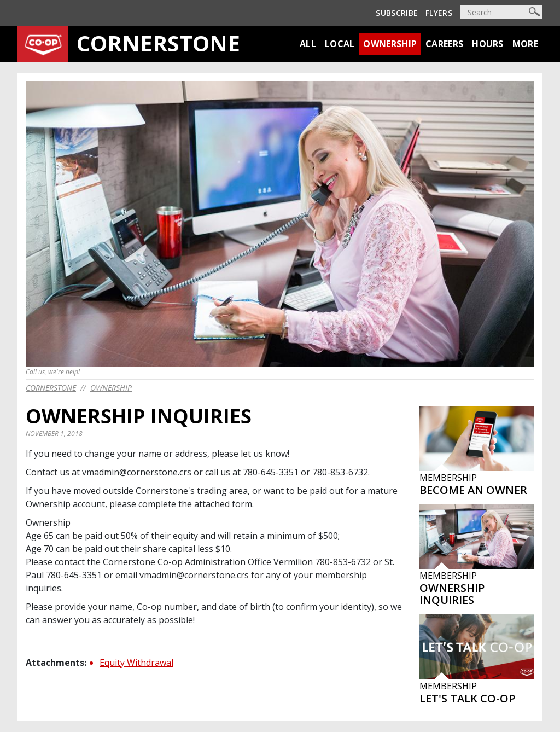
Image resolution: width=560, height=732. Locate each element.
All (308, 44)
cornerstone (51, 388)
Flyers (439, 13)
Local (340, 44)
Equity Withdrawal (136, 663)
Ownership (390, 44)
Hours (488, 44)
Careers (444, 44)
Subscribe (397, 13)
